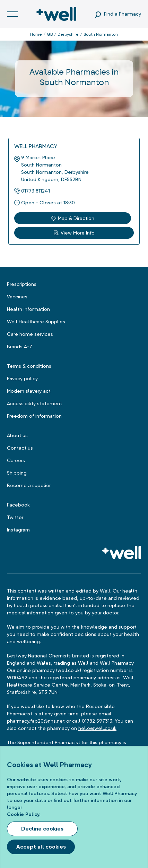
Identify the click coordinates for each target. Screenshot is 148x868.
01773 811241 (36, 191)
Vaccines (17, 297)
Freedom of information (34, 416)
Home (36, 34)
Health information (28, 309)
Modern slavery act (29, 391)
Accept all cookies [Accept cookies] (41, 847)
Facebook (18, 505)
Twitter (15, 517)
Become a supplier (29, 485)
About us (17, 435)
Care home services (30, 334)
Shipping (17, 473)
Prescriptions (22, 284)
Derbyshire (68, 34)
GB (50, 34)
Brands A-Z (20, 347)
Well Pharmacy (36, 146)
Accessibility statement (34, 403)
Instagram (18, 530)
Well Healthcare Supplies (36, 322)
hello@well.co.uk (97, 728)
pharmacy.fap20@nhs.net (36, 721)
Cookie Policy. (24, 814)
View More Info (74, 233)
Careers (16, 460)
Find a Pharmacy (123, 14)
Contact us (20, 448)
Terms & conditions (29, 366)
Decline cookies (42, 829)
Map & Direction (73, 218)
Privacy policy (22, 378)
